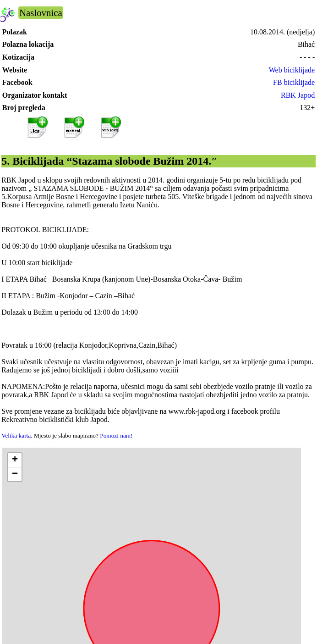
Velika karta (16, 436)
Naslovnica (41, 13)
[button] (15, 460)
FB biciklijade (294, 82)
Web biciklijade (292, 70)
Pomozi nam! (116, 436)
